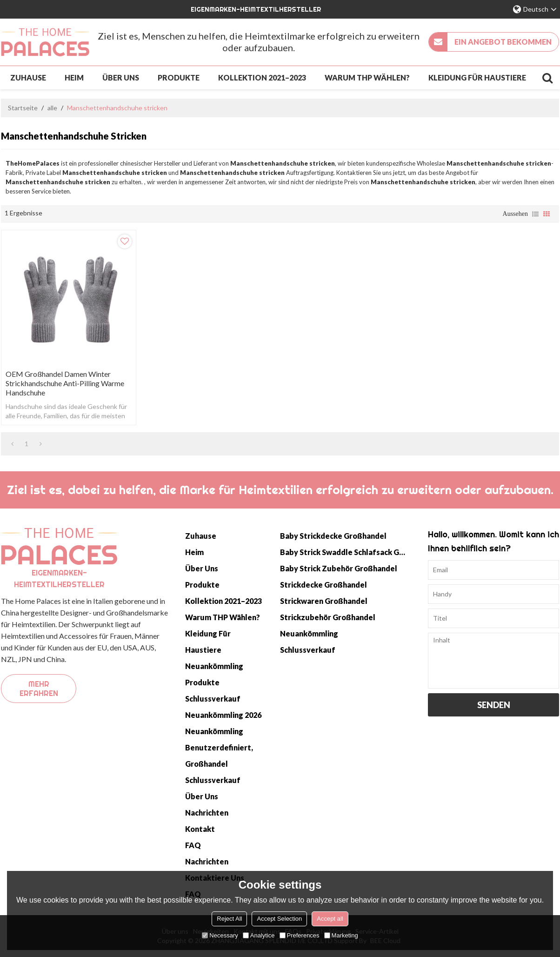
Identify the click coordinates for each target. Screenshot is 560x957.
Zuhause (28, 77)
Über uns (121, 77)
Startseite (23, 108)
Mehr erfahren (39, 689)
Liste (535, 214)
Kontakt (200, 829)
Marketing (341, 935)
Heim (74, 77)
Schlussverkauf (213, 699)
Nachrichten (207, 813)
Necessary (220, 935)
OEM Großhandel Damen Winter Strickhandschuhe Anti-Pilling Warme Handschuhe (65, 383)
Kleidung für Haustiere (477, 77)
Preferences (300, 935)
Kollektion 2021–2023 (262, 77)
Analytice (259, 935)
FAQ (193, 845)
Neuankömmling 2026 (223, 715)
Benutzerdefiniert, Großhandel (219, 756)
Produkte (179, 77)
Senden (494, 705)
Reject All (229, 919)
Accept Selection (279, 919)
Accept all (330, 919)
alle (52, 108)
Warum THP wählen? (367, 77)
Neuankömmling (214, 666)
